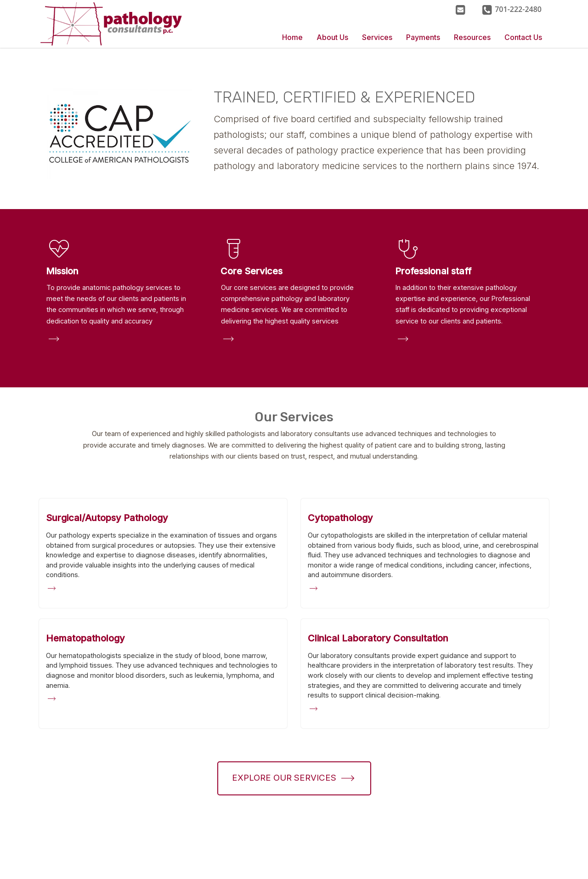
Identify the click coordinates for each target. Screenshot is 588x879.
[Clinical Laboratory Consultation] (378, 638)
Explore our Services (284, 778)
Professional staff (433, 271)
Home (292, 37)
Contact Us (523, 37)
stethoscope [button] (408, 249)
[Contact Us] (460, 9)
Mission (62, 271)
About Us (332, 37)
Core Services (252, 271)
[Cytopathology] (340, 518)
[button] (512, 9)
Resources (472, 37)
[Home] (124, 24)
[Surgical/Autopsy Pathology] (107, 518)
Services (377, 37)
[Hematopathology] (85, 638)
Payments (423, 37)
